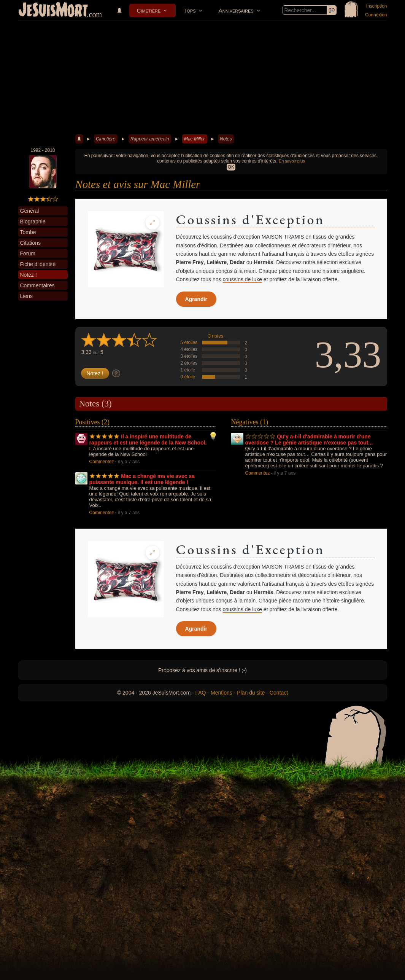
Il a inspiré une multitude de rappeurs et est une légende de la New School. (148, 440)
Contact (279, 693)
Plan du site (251, 693)
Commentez (102, 462)
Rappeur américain (150, 139)
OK (231, 167)
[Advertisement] (203, 78)
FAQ (201, 693)
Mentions (222, 693)
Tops (189, 10)
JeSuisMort (53, 11)
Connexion (376, 15)
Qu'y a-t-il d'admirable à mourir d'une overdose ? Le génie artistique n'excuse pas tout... (309, 440)
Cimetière (149, 10)
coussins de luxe (242, 279)
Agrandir (196, 299)
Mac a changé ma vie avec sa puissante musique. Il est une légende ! (142, 479)
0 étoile (188, 377)
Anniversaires (236, 10)
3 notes (216, 336)
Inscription (377, 6)
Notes (226, 139)
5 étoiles (189, 343)
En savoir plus (292, 161)
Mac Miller (195, 139)
